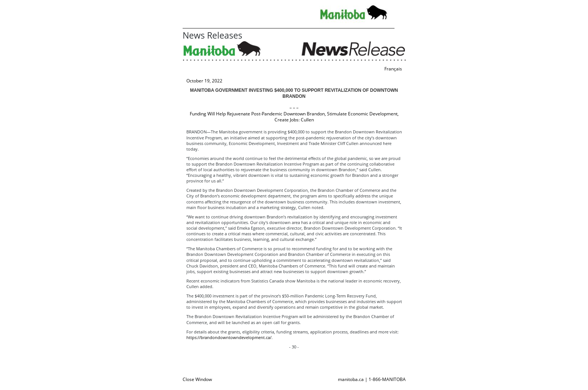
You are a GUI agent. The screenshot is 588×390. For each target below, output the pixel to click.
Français (393, 69)
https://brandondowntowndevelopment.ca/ (229, 337)
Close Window (197, 379)
